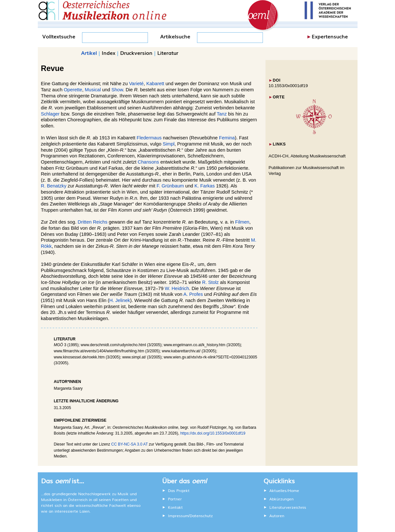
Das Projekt (179, 490)
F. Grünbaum (170, 186)
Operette (73, 90)
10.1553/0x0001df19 (288, 86)
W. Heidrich (177, 288)
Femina (227, 138)
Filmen (242, 222)
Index (109, 53)
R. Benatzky (54, 186)
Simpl (169, 144)
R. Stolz (210, 282)
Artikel (89, 53)
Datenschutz (201, 516)
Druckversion (136, 53)
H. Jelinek (120, 300)
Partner (175, 499)
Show (117, 90)
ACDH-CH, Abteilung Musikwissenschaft (307, 156)
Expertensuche (330, 36)
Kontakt (175, 507)
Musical (93, 90)
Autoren (277, 516)
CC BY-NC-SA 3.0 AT (129, 444)
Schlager (50, 114)
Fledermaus (149, 138)
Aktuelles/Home (284, 490)
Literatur (168, 53)
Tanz (222, 114)
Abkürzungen (281, 499)
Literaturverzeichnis (288, 507)
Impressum (178, 516)
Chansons (148, 162)
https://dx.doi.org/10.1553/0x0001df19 (213, 433)
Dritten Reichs (93, 222)
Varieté (136, 84)
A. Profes (193, 294)
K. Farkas (205, 186)
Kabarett (155, 84)
